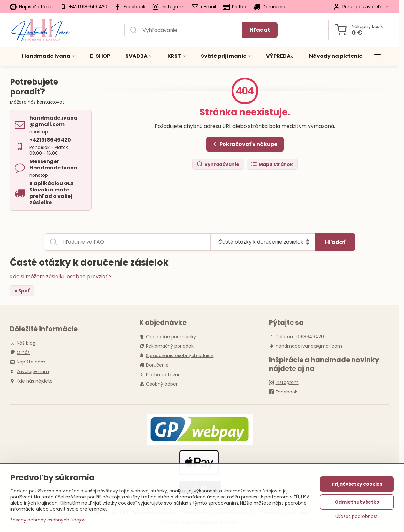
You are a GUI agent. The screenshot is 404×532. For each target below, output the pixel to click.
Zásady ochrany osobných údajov (48, 520)
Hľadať (260, 30)
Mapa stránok (272, 165)
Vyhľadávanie (218, 165)
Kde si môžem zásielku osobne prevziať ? (61, 277)
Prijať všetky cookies (357, 484)
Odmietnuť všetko (357, 502)
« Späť (22, 291)
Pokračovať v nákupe (244, 144)
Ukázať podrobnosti (357, 517)
